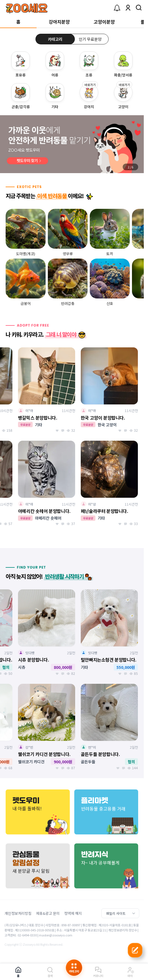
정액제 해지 (73, 913)
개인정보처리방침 (18, 913)
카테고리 (55, 39)
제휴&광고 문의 (48, 913)
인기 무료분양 (90, 39)
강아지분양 (59, 22)
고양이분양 (104, 22)
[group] (72, 144)
